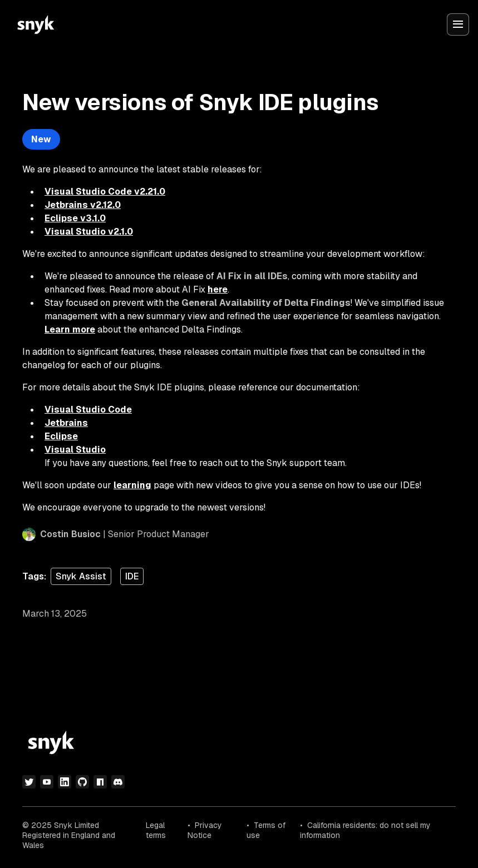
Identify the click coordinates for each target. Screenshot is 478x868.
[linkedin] (65, 782)
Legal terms (156, 830)
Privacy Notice (205, 830)
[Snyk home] (36, 24)
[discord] (118, 782)
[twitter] (29, 782)
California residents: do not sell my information (365, 830)
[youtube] (47, 782)
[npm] (100, 782)
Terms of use (266, 830)
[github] (82, 782)
